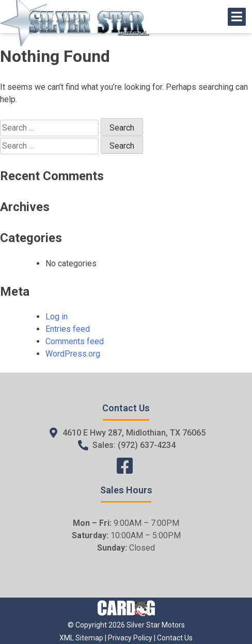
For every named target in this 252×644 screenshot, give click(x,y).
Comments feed (75, 341)
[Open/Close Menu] (237, 17)
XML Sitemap (81, 638)
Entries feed (68, 329)
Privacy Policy (130, 638)
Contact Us (175, 638)
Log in (57, 317)
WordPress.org (73, 354)
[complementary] (221, 613)
